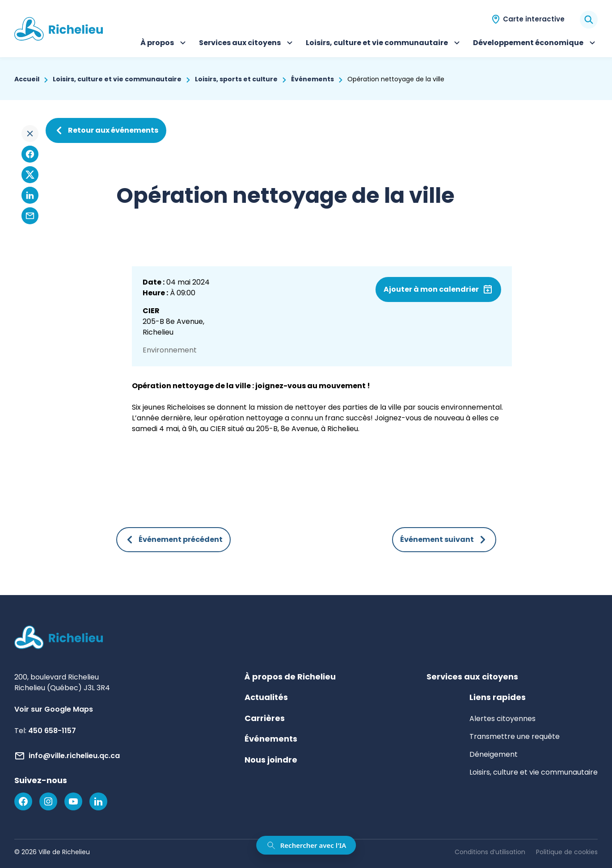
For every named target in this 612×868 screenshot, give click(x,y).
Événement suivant (444, 540)
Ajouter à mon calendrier (431, 289)
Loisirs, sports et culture (236, 79)
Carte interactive (534, 19)
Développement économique (535, 44)
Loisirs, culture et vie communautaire (384, 44)
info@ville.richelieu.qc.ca (74, 756)
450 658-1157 (52, 731)
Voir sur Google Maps (54, 709)
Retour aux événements (106, 130)
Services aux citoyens (247, 44)
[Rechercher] (589, 20)
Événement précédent (173, 540)
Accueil (27, 79)
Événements (312, 79)
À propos (164, 44)
